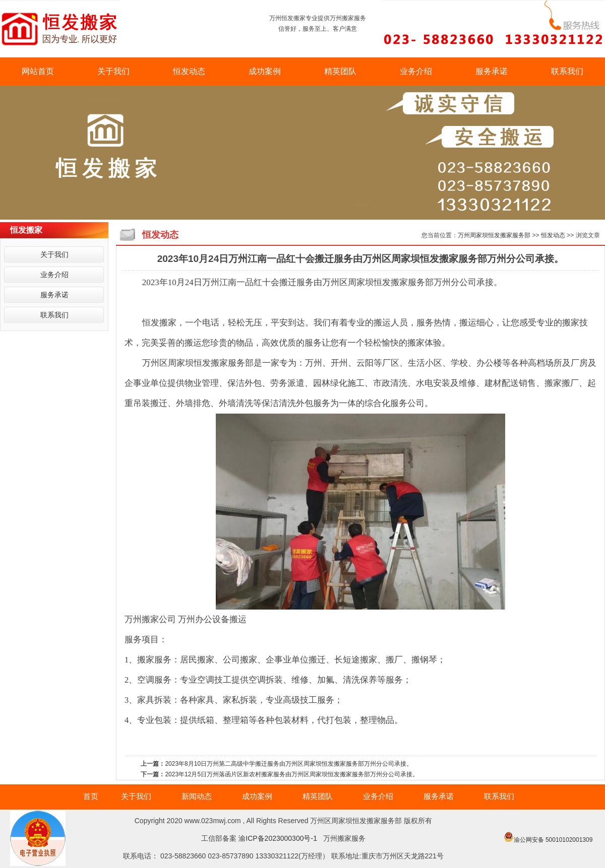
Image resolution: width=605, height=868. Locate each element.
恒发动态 (189, 71)
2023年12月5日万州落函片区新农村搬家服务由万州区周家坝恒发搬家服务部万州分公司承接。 (292, 774)
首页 (91, 796)
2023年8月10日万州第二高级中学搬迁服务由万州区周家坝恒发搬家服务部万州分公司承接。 (289, 764)
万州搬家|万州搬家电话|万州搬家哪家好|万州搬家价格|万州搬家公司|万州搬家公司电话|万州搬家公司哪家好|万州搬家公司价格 (302, 868)
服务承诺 (492, 71)
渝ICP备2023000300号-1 (278, 838)
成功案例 (265, 71)
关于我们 (113, 71)
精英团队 (340, 71)
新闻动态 (197, 796)
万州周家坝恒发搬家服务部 (494, 235)
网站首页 (38, 71)
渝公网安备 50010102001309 (553, 840)
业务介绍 (416, 71)
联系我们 (567, 71)
